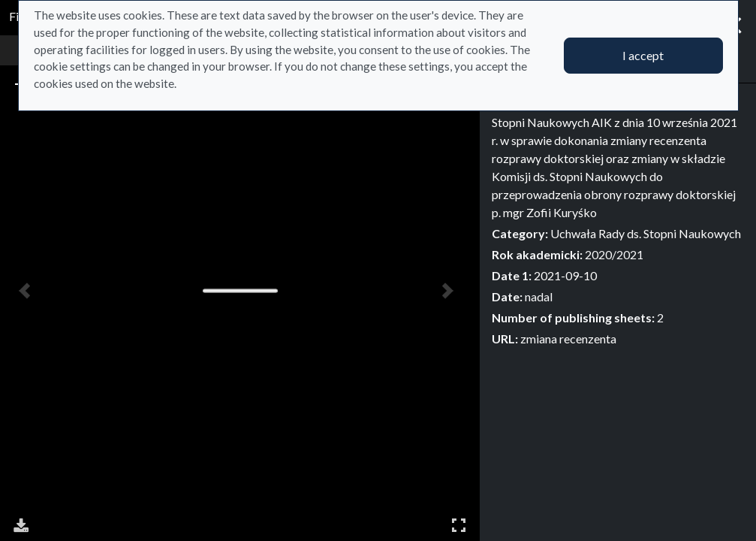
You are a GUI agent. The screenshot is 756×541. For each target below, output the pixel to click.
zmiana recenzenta (568, 339)
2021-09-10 (565, 275)
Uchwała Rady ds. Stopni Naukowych (646, 233)
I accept (643, 55)
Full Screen (459, 525)
